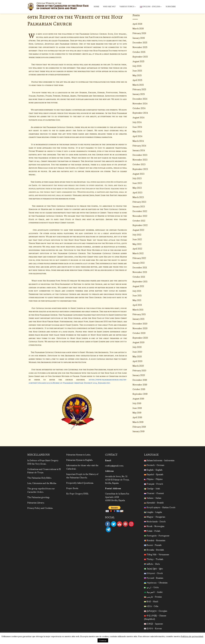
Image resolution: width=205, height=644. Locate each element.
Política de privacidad (192, 636)
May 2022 (137, 244)
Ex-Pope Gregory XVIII (77, 493)
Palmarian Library (35, 502)
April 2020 (137, 361)
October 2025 (139, 52)
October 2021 (139, 277)
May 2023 (137, 188)
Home (97, 7)
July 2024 (137, 122)
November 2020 (140, 328)
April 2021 (137, 305)
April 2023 (137, 192)
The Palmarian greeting (38, 497)
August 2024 (139, 117)
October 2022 (139, 220)
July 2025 (137, 66)
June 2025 (137, 70)
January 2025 (139, 94)
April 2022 (137, 248)
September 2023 (140, 169)
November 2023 (140, 159)
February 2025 (139, 89)
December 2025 (140, 42)
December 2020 (140, 323)
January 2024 (139, 150)
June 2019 (137, 408)
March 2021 (138, 309)
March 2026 (138, 28)
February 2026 (139, 33)
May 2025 (137, 75)
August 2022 (138, 230)
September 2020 (140, 338)
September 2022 (140, 225)
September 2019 (140, 394)
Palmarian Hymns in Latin (78, 454)
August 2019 (138, 398)
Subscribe (171, 7)
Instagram (131, 524)
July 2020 (137, 347)
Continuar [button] (103, 640)
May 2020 (137, 356)
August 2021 (138, 286)
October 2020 (139, 333)
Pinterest (125, 524)
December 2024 (140, 99)
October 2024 (139, 108)
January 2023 (139, 206)
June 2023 (137, 183)
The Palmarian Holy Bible (39, 477)
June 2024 (137, 127)
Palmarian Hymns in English (79, 460)
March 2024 (138, 141)
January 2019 (139, 431)
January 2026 (139, 38)
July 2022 (137, 234)
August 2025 (138, 61)
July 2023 (137, 178)
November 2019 (140, 384)
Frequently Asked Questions (80, 482)
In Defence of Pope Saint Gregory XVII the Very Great (43, 462)
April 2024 (137, 136)
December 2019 (140, 380)
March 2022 (138, 253)
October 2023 (139, 164)
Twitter (114, 524)
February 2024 (139, 145)
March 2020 (138, 366)
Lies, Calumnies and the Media (42, 483)
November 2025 (140, 47)
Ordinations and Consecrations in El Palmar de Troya (44, 471)
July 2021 (137, 291)
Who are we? (109, 7)
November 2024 (140, 103)
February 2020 (139, 370)
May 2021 (137, 300)
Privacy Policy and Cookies (40, 507)
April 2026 (137, 24)
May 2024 (137, 131)
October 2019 (139, 389)
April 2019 (137, 417)
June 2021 (137, 295)
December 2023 (140, 155)
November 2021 (140, 272)
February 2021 (139, 314)
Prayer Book (72, 488)
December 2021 (140, 267)
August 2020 (139, 342)
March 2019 (138, 422)
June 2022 (137, 239)
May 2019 (137, 412)
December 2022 (140, 211)
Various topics (128, 7)
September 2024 (140, 113)
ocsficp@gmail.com (114, 465)
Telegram (108, 529)
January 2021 (138, 319)
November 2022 (140, 216)
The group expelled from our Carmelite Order (41, 490)
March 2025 (138, 85)
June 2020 (137, 352)
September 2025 (140, 56)
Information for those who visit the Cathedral (82, 467)
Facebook (108, 524)
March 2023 (138, 197)
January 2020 (139, 375)
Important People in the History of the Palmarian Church (82, 475)
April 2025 (137, 80)
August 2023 (139, 174)
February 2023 (139, 202)
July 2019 (137, 403)
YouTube (119, 524)
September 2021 (140, 281)
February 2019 (139, 427)
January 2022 (139, 263)
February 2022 (139, 258)
